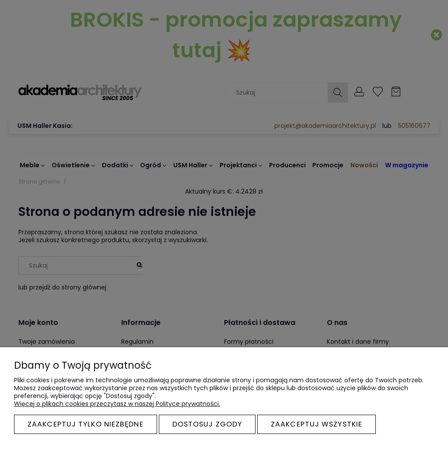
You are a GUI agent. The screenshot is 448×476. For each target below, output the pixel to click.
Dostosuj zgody (207, 424)
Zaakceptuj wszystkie (317, 424)
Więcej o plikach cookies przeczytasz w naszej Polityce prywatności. (117, 404)
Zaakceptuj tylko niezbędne (86, 424)
